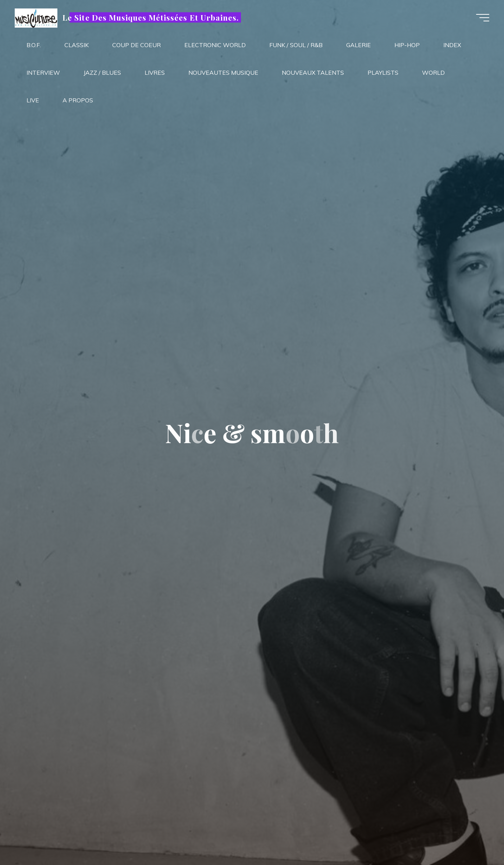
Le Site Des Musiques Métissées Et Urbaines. (151, 17)
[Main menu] (483, 18)
